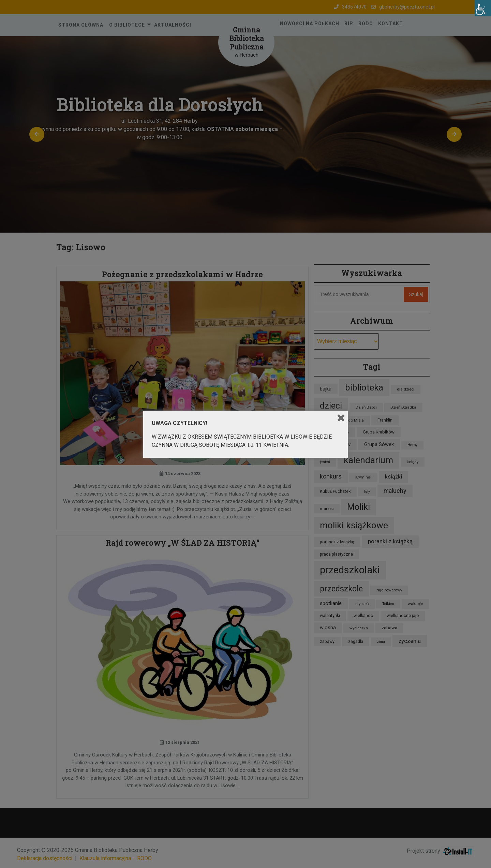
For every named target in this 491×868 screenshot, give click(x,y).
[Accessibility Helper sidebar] (483, 8)
